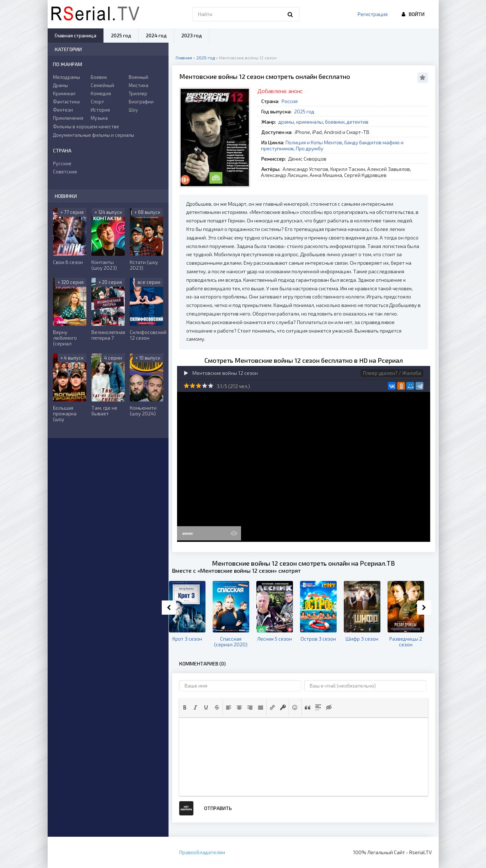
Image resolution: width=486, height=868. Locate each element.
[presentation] (185, 707)
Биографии (141, 102)
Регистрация (373, 14)
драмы (286, 122)
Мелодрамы (66, 77)
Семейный (102, 85)
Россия (290, 101)
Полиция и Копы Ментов (314, 142)
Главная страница (76, 35)
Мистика (138, 85)
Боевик (99, 77)
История (100, 110)
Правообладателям (202, 852)
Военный (138, 77)
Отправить (218, 808)
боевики (335, 122)
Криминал (64, 93)
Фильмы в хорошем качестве (86, 126)
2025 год (304, 111)
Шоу (133, 110)
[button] (185, 707)
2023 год (192, 35)
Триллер (138, 93)
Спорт (97, 102)
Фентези (63, 110)
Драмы (60, 85)
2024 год (156, 35)
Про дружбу (309, 148)
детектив (357, 122)
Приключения (68, 118)
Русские (62, 163)
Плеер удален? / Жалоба (392, 373)
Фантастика (66, 102)
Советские (65, 172)
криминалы (309, 122)
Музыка (99, 118)
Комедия (101, 93)
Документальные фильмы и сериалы (94, 135)
